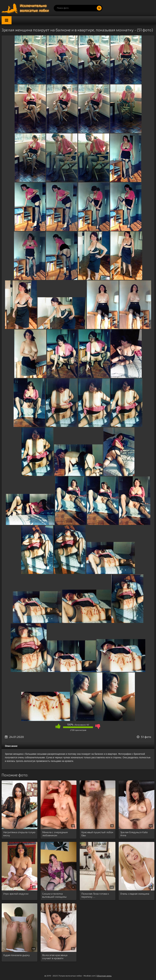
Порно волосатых (26, 8)
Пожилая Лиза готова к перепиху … (95, 895)
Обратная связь (104, 976)
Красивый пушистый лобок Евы (97, 834)
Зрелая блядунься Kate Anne (134, 834)
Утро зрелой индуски (16, 894)
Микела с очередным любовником (55, 834)
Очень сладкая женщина (135, 894)
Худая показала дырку (16, 955)
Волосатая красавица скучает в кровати (55, 957)
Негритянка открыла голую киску (19, 834)
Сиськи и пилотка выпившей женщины (54, 895)
